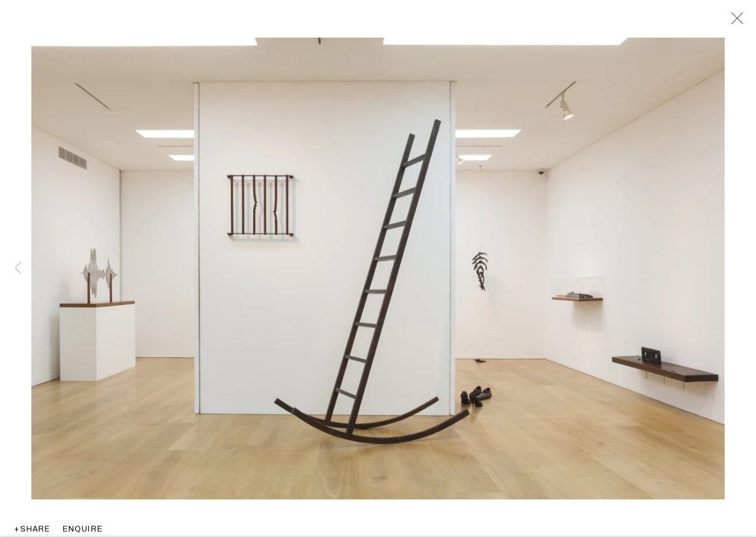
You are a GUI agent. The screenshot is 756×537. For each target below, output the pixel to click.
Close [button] (734, 22)
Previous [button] (18, 269)
